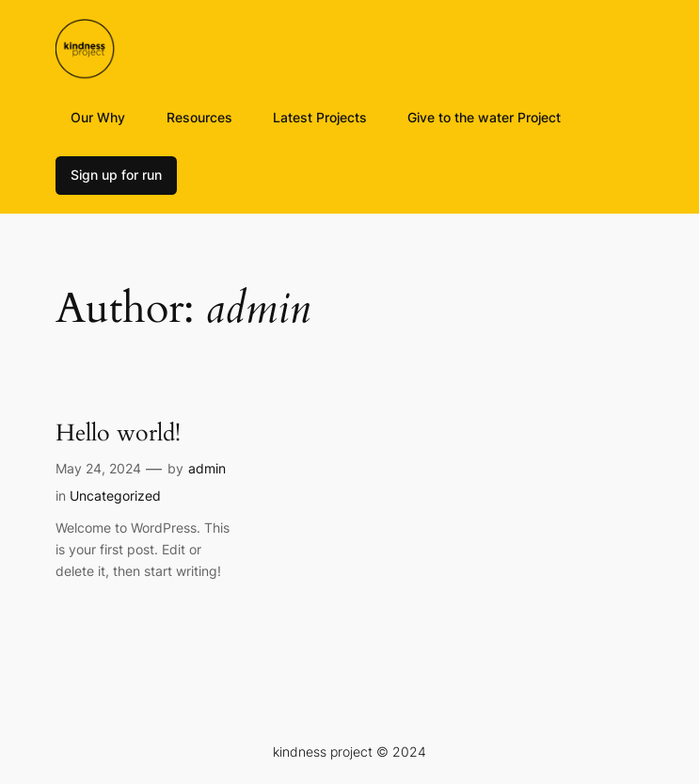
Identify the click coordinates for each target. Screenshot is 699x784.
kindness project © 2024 (349, 752)
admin (207, 468)
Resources (199, 117)
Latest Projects (320, 117)
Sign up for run (116, 175)
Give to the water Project (484, 117)
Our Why (98, 117)
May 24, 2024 (98, 468)
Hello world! (118, 433)
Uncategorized (115, 496)
